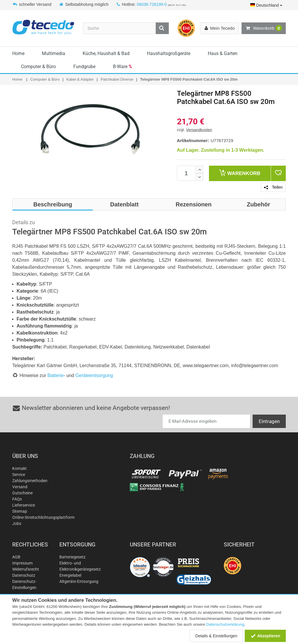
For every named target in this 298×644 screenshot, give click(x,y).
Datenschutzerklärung (225, 624)
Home (18, 53)
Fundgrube (84, 67)
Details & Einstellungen (216, 636)
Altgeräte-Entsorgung (79, 581)
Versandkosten (199, 130)
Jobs (17, 523)
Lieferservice (24, 505)
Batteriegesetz (72, 557)
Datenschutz (24, 575)
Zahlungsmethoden (30, 481)
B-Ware (123, 67)
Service (19, 475)
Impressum (22, 563)
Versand (20, 487)
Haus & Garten (223, 53)
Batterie (55, 375)
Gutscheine (22, 493)
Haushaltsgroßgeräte (169, 53)
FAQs (17, 499)
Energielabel (70, 575)
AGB (16, 557)
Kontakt (19, 468)
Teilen (273, 187)
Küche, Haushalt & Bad (106, 53)
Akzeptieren (265, 636)
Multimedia (54, 53)
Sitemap (20, 511)
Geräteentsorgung (94, 375)
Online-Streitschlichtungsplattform (43, 517)
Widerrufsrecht (26, 569)
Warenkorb (264, 28)
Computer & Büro (38, 67)
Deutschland (266, 5)
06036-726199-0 (152, 4)
